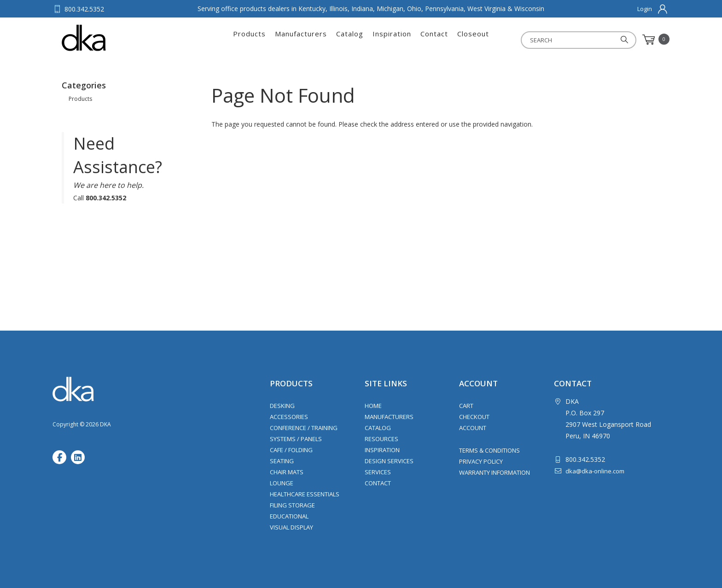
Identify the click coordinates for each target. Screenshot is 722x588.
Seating (282, 461)
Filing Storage (292, 505)
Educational (289, 516)
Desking (282, 406)
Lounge (282, 483)
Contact (434, 40)
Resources (381, 439)
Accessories (289, 417)
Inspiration (392, 40)
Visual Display (291, 527)
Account (473, 428)
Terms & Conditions (489, 450)
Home (373, 406)
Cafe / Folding (291, 450)
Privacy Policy (481, 461)
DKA (107, 38)
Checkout (474, 417)
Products (249, 40)
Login (645, 9)
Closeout (473, 40)
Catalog (350, 40)
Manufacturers (301, 40)
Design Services (389, 461)
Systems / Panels (296, 439)
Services (378, 472)
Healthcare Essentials (305, 494)
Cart (466, 406)
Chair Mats (287, 472)
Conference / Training (304, 428)
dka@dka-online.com (595, 471)
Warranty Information (495, 472)
